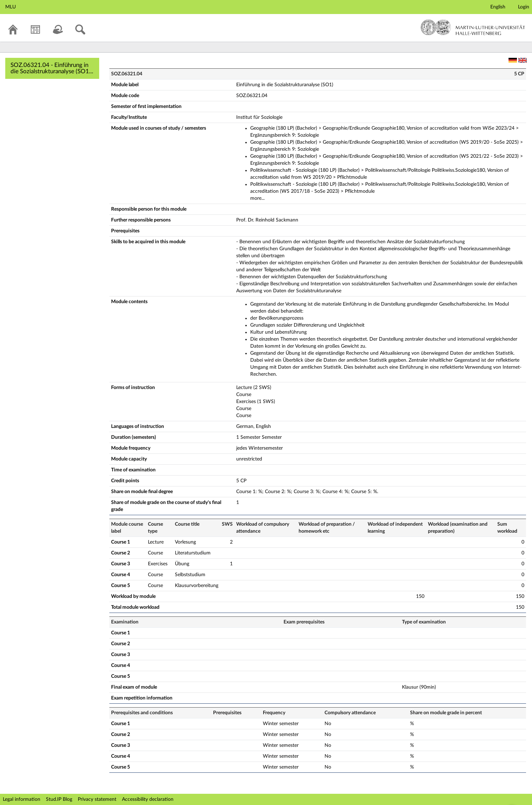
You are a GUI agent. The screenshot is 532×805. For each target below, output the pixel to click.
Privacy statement (97, 799)
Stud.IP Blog (59, 799)
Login (524, 7)
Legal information (22, 799)
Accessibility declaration (148, 799)
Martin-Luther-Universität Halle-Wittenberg (473, 27)
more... (257, 198)
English (498, 7)
